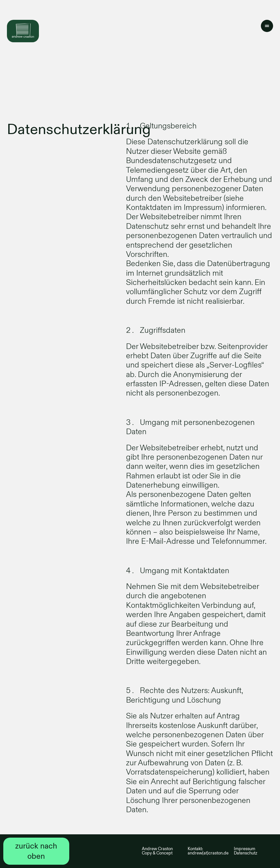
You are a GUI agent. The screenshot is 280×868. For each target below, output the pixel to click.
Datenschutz (246, 853)
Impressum (245, 849)
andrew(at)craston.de (208, 853)
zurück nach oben (36, 851)
